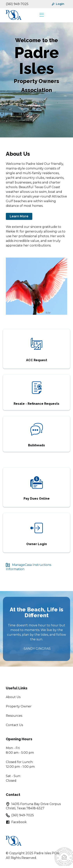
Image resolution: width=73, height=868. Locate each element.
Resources (14, 716)
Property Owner (19, 706)
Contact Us (14, 725)
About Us (13, 697)
